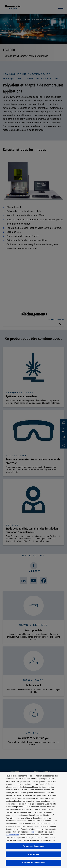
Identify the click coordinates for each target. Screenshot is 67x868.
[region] (33, 820)
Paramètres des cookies (34, 846)
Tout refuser (33, 854)
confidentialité (13, 835)
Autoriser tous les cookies (34, 863)
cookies (34, 832)
